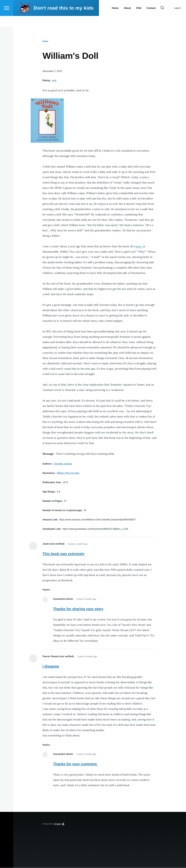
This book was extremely (63, 554)
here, (139, 246)
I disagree (51, 666)
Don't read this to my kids (64, 19)
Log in (177, 19)
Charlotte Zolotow (63, 464)
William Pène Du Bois (68, 473)
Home (45, 41)
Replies (46, 590)
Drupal (58, 824)
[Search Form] (162, 19)
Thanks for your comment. (75, 764)
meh (54, 81)
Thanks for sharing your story (78, 609)
